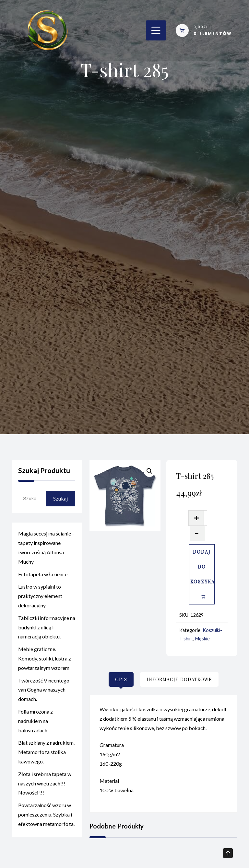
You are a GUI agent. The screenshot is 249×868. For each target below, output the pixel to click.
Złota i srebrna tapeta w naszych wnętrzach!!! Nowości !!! (45, 787)
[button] (149, 471)
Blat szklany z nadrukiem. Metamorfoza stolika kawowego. (46, 755)
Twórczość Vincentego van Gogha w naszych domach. (44, 693)
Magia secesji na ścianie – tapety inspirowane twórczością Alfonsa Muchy (46, 551)
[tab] (121, 679)
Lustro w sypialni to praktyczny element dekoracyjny (40, 599)
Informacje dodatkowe (179, 679)
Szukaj (60, 498)
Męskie (202, 639)
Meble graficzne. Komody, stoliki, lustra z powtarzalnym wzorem (45, 662)
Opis (121, 679)
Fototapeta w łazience (43, 577)
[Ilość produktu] (206, 518)
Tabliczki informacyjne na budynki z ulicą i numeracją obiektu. (47, 631)
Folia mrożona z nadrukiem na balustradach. (36, 724)
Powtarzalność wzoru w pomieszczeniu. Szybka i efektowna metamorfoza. (46, 818)
